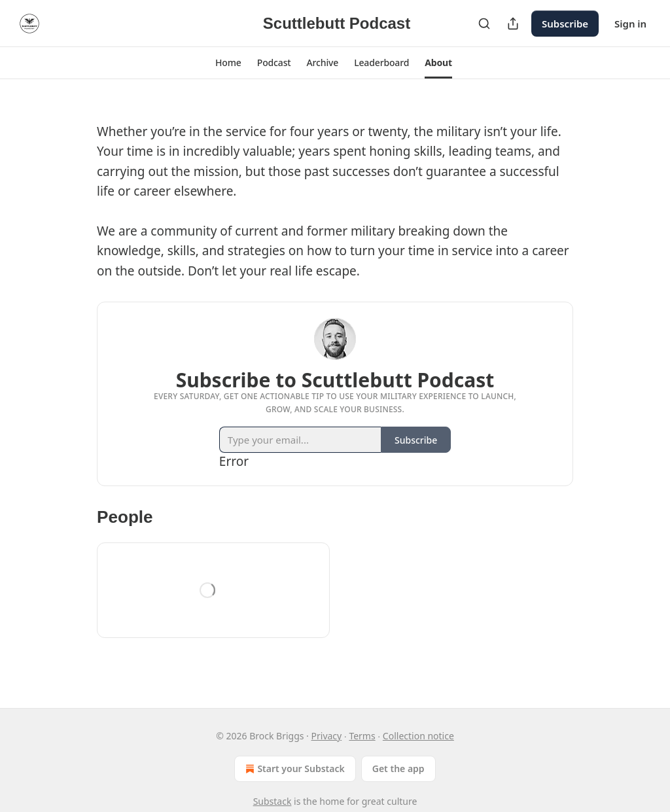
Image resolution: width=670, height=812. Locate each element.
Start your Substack (293, 769)
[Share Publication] (513, 24)
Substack (273, 801)
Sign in (630, 24)
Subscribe (565, 24)
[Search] (484, 24)
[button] (228, 63)
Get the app (398, 768)
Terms (362, 736)
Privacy (327, 736)
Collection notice (418, 736)
